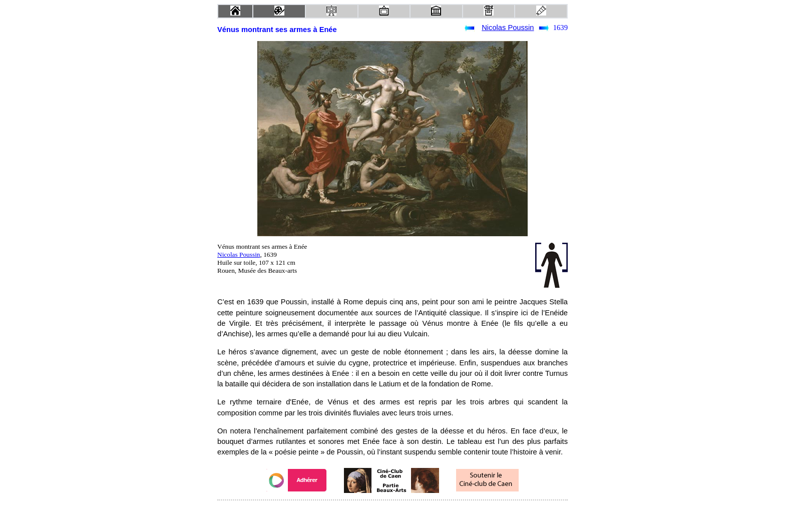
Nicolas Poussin (508, 28)
